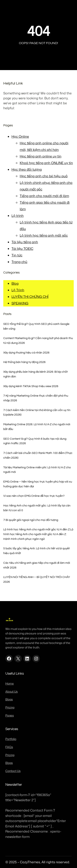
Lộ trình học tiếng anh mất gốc (44, 235)
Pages (10, 715)
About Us (11, 692)
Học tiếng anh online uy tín (41, 156)
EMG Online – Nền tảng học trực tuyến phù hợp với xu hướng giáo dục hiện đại (38, 484)
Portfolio (11, 739)
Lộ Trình (18, 290)
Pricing (10, 707)
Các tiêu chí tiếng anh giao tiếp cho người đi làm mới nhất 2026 (37, 565)
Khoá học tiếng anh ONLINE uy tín (46, 163)
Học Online (20, 136)
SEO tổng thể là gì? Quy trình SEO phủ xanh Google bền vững (36, 326)
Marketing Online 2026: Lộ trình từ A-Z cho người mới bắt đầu (37, 427)
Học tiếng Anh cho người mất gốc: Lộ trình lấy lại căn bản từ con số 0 (37, 508)
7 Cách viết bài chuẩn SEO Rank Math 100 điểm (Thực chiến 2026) (38, 455)
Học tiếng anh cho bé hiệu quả (44, 176)
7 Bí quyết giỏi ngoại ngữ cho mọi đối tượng (31, 520)
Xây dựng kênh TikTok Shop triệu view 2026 (31, 386)
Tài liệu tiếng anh (25, 242)
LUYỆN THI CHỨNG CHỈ (30, 297)
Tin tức (17, 255)
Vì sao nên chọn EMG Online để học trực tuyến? (34, 496)
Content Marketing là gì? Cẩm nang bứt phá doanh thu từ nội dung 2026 (38, 341)
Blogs (9, 699)
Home (10, 684)
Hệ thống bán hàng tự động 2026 (24, 362)
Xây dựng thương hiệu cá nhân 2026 (26, 353)
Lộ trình (18, 216)
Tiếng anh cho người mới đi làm (44, 196)
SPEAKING (20, 303)
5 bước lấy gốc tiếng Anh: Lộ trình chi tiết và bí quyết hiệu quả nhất (37, 551)
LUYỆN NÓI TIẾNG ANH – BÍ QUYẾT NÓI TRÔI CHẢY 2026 (37, 579)
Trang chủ (19, 262)
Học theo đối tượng (27, 169)
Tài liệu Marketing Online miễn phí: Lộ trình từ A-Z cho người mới (37, 470)
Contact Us (13, 771)
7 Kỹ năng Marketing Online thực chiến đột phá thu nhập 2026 (36, 398)
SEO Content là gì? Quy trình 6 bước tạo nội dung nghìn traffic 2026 (35, 441)
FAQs (9, 747)
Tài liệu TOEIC (22, 249)
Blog (15, 283)
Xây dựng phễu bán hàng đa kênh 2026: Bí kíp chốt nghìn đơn (36, 374)
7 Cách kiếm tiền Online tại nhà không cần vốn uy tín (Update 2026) (37, 412)
